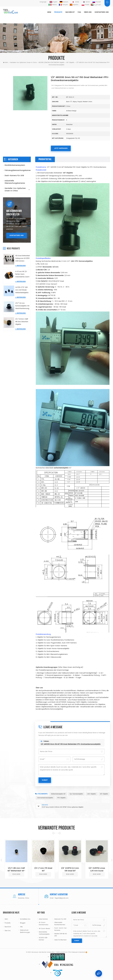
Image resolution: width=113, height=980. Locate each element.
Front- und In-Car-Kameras (61, 929)
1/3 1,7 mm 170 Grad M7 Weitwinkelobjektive (43, 869)
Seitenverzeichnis (62, 952)
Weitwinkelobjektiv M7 (58, 794)
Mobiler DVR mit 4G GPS (61, 935)
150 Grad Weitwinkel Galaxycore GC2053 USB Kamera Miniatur (23, 259)
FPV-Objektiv (62, 798)
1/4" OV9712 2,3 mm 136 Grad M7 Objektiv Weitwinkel (70, 869)
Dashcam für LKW (60, 919)
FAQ (79, 12)
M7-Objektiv (104, 794)
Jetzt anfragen (61, 148)
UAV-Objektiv (92, 794)
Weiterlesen (21, 266)
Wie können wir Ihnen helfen (14, 213)
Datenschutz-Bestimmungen (25, 931)
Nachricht (70, 12)
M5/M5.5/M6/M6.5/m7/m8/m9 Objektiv (52, 63)
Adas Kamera (43, 919)
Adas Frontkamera (60, 940)
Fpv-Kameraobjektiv (76, 794)
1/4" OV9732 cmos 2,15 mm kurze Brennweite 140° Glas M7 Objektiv (97, 869)
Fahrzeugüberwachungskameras (18, 170)
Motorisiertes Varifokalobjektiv (44, 933)
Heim (49, 12)
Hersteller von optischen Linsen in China (23, 63)
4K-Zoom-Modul (44, 929)
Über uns (88, 12)
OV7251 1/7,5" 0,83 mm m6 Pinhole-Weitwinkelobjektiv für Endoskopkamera (22, 290)
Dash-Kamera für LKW (14, 176)
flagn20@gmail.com (62, 898)
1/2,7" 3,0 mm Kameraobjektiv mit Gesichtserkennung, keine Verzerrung (22, 306)
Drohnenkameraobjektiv (45, 798)
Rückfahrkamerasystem (15, 165)
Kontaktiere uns (102, 12)
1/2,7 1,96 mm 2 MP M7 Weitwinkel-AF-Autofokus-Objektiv (16, 869)
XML (21, 927)
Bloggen (23, 923)
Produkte (58, 12)
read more (16, 874)
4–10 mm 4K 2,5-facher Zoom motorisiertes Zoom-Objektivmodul (23, 274)
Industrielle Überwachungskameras (15, 182)
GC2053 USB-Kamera (43, 939)
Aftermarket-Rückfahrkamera (60, 924)
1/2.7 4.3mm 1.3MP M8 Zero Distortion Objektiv (22, 322)
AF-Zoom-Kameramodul (44, 924)
